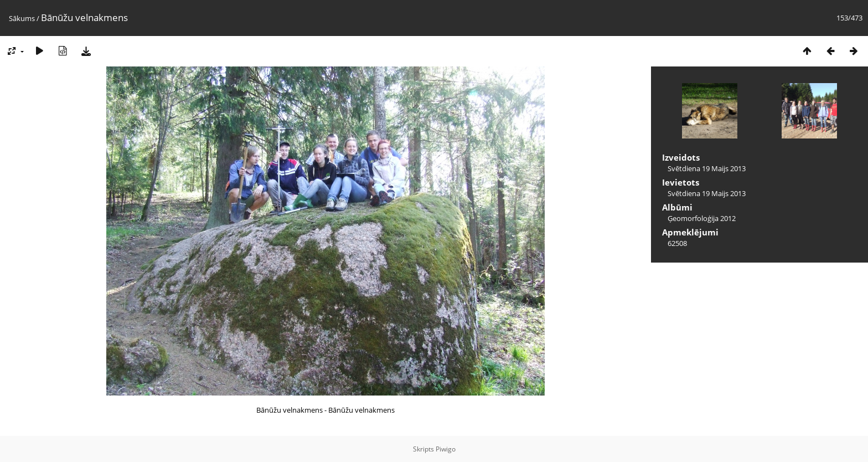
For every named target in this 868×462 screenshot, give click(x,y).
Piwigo (446, 449)
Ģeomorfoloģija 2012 (702, 218)
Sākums (22, 18)
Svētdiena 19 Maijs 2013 (707, 168)
